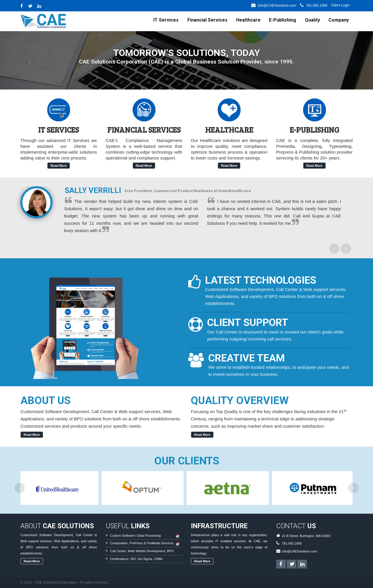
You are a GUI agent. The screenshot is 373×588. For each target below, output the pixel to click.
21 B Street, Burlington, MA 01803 (306, 536)
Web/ (131, 551)
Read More (32, 435)
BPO (170, 551)
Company (339, 20)
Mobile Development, (151, 551)
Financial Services (207, 20)
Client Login (341, 5)
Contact (296, 526)
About (57, 526)
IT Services (166, 20)
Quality (312, 20)
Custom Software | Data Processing (136, 536)
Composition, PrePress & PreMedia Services (142, 543)
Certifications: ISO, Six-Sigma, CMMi (136, 559)
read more (59, 166)
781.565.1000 (317, 6)
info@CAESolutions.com (277, 6)
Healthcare (248, 20)
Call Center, (118, 551)
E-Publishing (283, 20)
